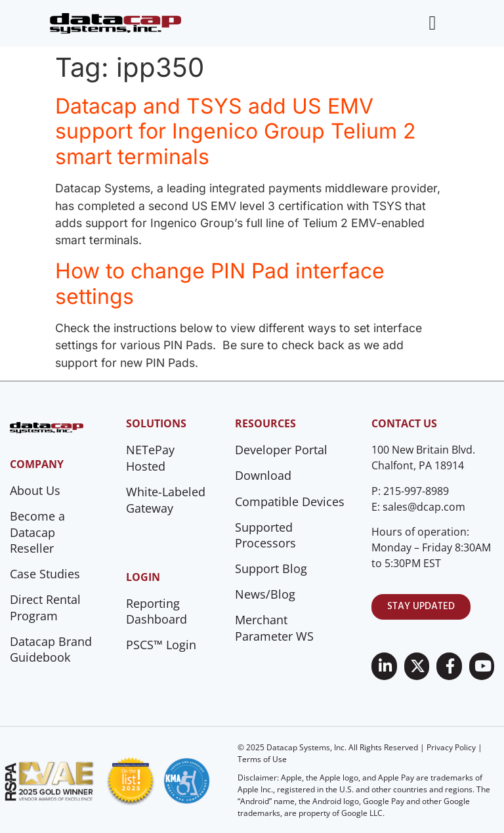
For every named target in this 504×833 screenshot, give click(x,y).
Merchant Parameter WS (274, 628)
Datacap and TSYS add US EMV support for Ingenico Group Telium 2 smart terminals (236, 131)
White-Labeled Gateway (166, 500)
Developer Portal (281, 450)
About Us (35, 490)
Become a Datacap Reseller (37, 532)
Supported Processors (265, 535)
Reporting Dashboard (157, 611)
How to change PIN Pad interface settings (220, 283)
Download (263, 475)
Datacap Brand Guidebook (51, 650)
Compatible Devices (290, 502)
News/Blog (265, 594)
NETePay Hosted (150, 458)
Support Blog (271, 568)
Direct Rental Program (45, 608)
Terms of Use (262, 759)
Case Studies (45, 574)
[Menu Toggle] (432, 23)
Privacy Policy (451, 747)
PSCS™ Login (161, 645)
